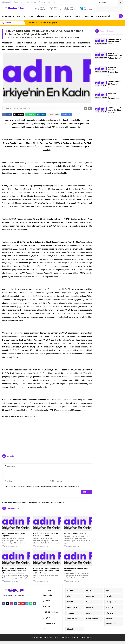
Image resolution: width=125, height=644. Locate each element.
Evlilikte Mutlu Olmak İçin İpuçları (42, 23)
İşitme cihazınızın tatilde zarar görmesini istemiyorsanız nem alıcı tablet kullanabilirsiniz (14, 571)
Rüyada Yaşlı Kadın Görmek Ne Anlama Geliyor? (115, 56)
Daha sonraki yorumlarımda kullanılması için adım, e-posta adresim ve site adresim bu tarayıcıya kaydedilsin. (42, 487)
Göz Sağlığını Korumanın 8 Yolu (77, 533)
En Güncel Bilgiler (86, 637)
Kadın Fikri (64, 637)
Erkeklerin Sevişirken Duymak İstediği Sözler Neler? (114, 97)
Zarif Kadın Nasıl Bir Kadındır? (115, 83)
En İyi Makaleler (38, 637)
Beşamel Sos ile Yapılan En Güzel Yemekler (115, 110)
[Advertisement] (47, 435)
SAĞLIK (17, 38)
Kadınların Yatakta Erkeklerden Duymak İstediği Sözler (114, 72)
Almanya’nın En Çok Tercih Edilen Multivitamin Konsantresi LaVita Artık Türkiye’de (47, 571)
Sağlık (71, 637)
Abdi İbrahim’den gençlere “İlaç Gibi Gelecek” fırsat (46, 535)
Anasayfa (8, 38)
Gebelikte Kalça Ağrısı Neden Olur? (114, 42)
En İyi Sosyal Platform (52, 637)
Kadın (76, 637)
